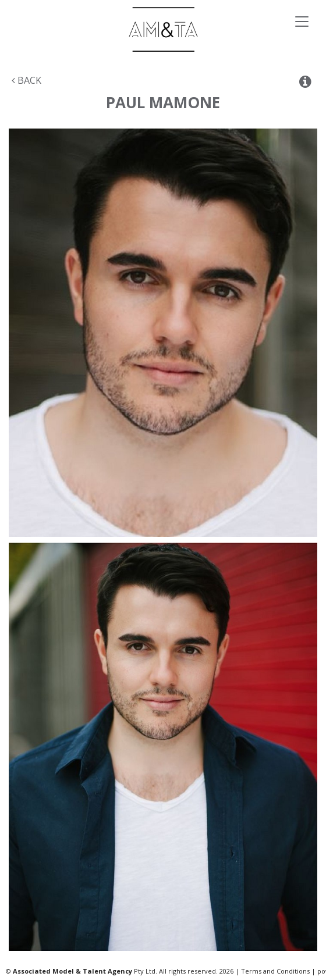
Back (26, 80)
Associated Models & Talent (163, 29)
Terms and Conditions (275, 971)
